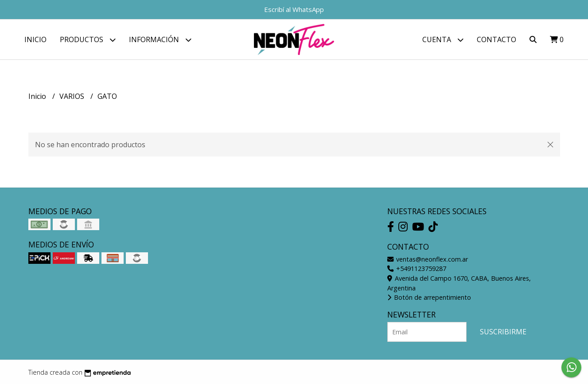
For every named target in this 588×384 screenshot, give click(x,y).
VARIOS (73, 96)
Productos (88, 40)
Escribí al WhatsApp (294, 9)
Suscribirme (503, 332)
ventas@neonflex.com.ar (428, 259)
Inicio (35, 39)
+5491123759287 (417, 268)
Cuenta (443, 40)
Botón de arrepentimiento (429, 297)
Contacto (496, 39)
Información (160, 40)
